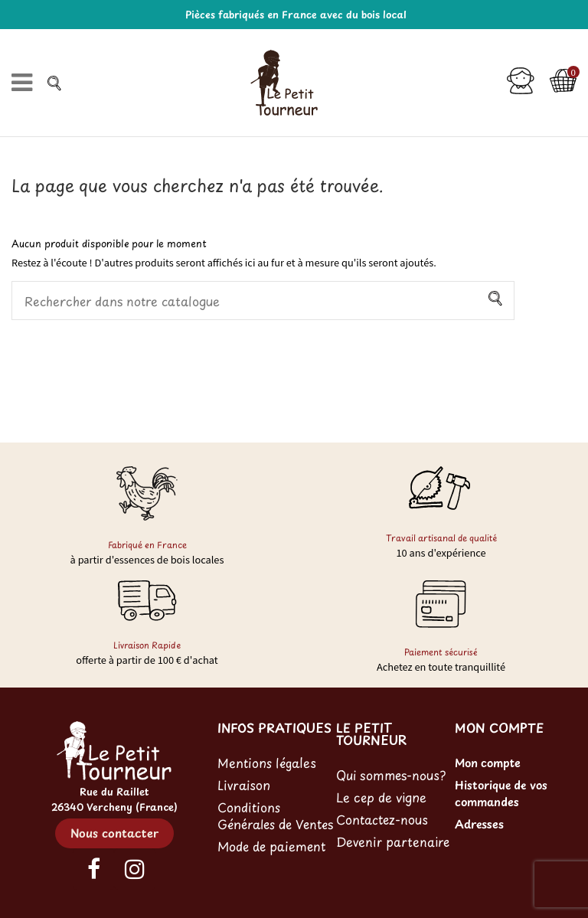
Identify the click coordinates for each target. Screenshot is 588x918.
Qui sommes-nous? (391, 775)
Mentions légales (267, 763)
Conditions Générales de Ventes (275, 816)
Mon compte (488, 763)
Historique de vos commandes (501, 793)
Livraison (244, 785)
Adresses (479, 824)
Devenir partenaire (393, 841)
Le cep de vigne (381, 797)
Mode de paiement (271, 846)
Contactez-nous (382, 819)
